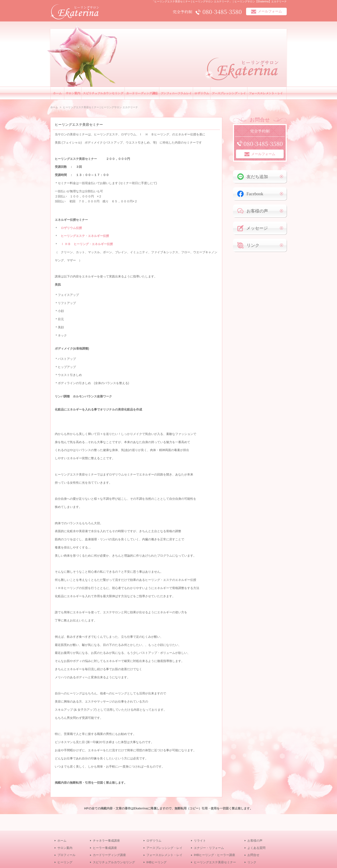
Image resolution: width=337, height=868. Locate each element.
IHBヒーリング (156, 862)
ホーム (57, 93)
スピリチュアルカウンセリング (103, 93)
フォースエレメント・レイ (266, 93)
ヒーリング (65, 862)
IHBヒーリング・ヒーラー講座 (214, 855)
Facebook (250, 194)
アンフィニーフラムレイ (176, 93)
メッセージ (253, 228)
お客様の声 (253, 211)
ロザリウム (202, 93)
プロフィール (66, 855)
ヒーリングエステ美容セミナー (79, 125)
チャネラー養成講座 (106, 841)
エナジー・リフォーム (209, 848)
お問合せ (253, 855)
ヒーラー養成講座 (105, 848)
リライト (200, 841)
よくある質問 (256, 848)
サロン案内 (73, 93)
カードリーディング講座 (142, 93)
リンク (248, 245)
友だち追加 (253, 177)
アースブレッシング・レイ (229, 93)
